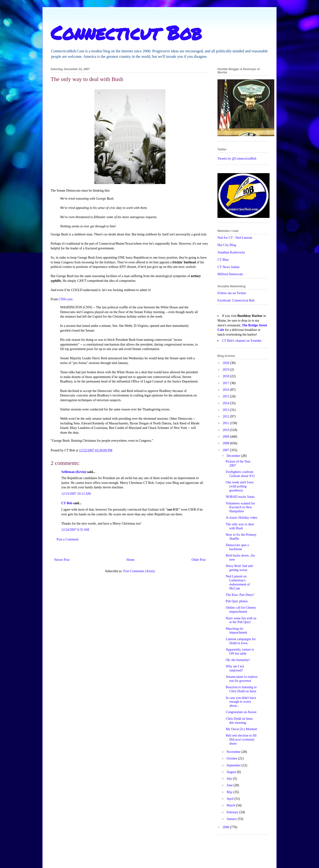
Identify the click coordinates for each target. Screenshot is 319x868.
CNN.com (65, 299)
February (233, 812)
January (232, 819)
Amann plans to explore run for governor (242, 679)
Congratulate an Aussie (241, 712)
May (230, 792)
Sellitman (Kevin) (74, 472)
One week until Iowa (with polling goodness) (240, 486)
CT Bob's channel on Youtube (242, 341)
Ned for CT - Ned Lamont (235, 238)
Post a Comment (68, 539)
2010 (226, 430)
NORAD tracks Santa (240, 497)
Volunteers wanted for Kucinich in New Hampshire (240, 507)
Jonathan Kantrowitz (231, 252)
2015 (226, 396)
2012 (226, 416)
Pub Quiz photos (237, 601)
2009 (226, 437)
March (231, 805)
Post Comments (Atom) (139, 571)
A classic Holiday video (241, 518)
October (232, 758)
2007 (226, 450)
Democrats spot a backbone (237, 547)
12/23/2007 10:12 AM (76, 494)
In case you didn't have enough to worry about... (241, 702)
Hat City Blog (227, 245)
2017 (226, 383)
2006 (226, 827)
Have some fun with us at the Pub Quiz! (241, 620)
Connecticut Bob (126, 32)
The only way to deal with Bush (240, 526)
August (232, 772)
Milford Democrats (230, 274)
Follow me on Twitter (232, 293)
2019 (226, 370)
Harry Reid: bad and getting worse (239, 568)
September (234, 765)
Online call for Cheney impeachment (241, 610)
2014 (226, 403)
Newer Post (62, 560)
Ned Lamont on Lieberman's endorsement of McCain (238, 582)
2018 (226, 376)
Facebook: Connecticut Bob (236, 300)
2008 (226, 443)
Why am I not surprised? (235, 668)
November (234, 752)
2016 (226, 390)
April (230, 799)
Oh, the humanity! (238, 660)
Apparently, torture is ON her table (240, 652)
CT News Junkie (228, 267)
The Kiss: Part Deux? (240, 595)
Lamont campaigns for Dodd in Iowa (241, 641)
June (230, 785)
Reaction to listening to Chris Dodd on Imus (241, 689)
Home (131, 560)
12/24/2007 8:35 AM (75, 530)
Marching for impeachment (236, 631)
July (230, 779)
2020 (226, 363)
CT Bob (67, 503)
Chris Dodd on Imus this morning (239, 721)
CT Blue (223, 260)
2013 (226, 410)
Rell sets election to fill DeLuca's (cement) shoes (241, 740)
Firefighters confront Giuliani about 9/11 (240, 474)
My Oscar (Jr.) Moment (241, 729)
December (234, 456)
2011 (226, 423)
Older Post (199, 560)
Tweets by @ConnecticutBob (237, 159)
